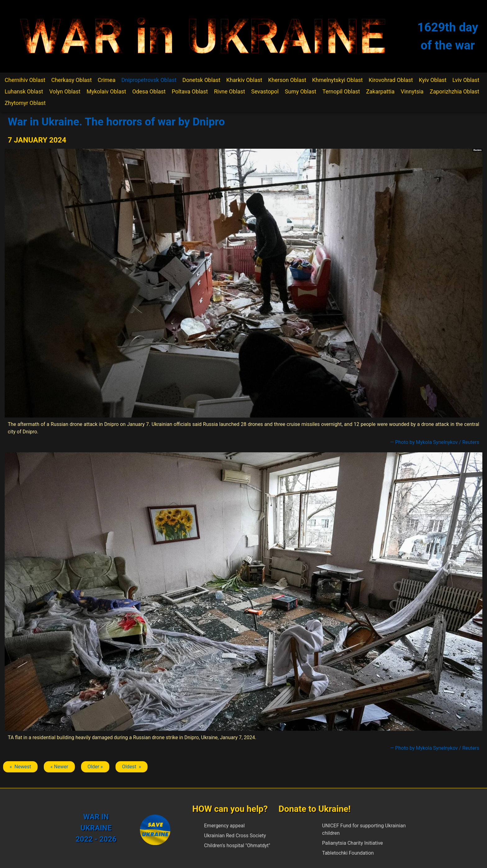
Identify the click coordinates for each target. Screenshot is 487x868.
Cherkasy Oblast (71, 80)
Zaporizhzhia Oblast (454, 91)
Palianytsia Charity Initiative (353, 843)
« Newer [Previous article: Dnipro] (59, 767)
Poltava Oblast (190, 91)
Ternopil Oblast (341, 91)
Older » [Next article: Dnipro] (95, 767)
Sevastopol (265, 91)
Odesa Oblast (149, 91)
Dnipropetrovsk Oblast (149, 80)
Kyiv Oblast (433, 80)
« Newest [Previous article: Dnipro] (20, 767)
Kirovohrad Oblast (391, 80)
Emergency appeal (224, 826)
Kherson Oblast (287, 80)
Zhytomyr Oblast (25, 103)
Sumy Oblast (300, 91)
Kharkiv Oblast (244, 80)
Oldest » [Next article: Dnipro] (132, 767)
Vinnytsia (412, 91)
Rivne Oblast (230, 91)
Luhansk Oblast (24, 91)
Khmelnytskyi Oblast (337, 80)
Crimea (106, 80)
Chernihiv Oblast (25, 80)
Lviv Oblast (466, 80)
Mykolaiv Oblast (106, 91)
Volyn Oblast (65, 91)
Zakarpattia (380, 91)
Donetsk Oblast (201, 80)
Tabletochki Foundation (348, 853)
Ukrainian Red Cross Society (235, 836)
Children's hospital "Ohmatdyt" (237, 845)
